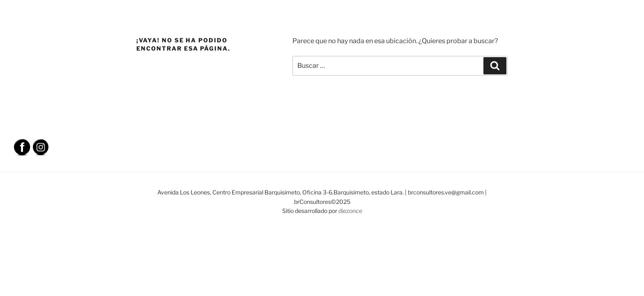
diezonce (350, 211)
